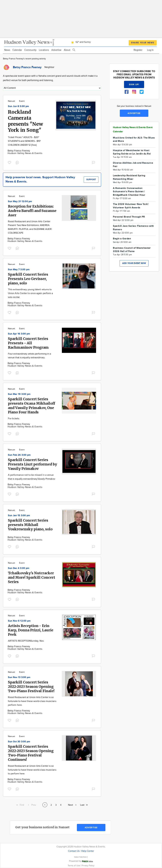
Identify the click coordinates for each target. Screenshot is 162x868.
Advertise (56, 50)
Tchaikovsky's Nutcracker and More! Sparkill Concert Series (32, 577)
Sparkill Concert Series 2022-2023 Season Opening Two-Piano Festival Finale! (31, 687)
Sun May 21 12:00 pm (20, 201)
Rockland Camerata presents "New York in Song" (26, 121)
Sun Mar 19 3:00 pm (19, 394)
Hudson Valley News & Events (25, 153)
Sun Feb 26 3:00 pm (19, 455)
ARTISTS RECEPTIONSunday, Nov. (26, 641)
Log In (150, 50)
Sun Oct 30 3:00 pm (19, 742)
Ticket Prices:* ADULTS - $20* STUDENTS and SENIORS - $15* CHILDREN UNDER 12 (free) (24, 141)
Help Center (88, 851)
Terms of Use (74, 866)
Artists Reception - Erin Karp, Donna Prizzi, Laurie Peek (31, 630)
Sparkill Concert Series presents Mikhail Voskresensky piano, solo (30, 525)
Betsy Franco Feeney (19, 151)
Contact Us (74, 851)
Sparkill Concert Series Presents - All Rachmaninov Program (28, 343)
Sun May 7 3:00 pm (19, 270)
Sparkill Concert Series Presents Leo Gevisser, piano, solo (28, 279)
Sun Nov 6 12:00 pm (19, 621)
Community (30, 50)
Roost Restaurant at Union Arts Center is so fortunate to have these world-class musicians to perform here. (32, 770)
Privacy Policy (88, 866)
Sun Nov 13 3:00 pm (19, 677)
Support (91, 180)
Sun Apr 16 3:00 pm (19, 334)
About (67, 50)
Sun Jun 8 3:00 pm (18, 106)
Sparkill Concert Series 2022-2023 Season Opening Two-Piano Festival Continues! (31, 753)
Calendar (17, 50)
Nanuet (11, 101)
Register (138, 50)
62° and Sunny (80, 42)
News (7, 50)
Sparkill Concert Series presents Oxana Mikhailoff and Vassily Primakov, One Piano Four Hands (32, 406)
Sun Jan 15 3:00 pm (19, 516)
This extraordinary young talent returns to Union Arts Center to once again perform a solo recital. (30, 293)
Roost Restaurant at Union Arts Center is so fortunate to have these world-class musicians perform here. (32, 701)
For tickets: (14, 419)
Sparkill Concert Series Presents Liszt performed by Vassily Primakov (33, 464)
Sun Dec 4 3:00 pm (19, 568)
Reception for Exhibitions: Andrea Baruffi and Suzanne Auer (32, 211)
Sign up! (134, 85)
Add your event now (134, 263)
